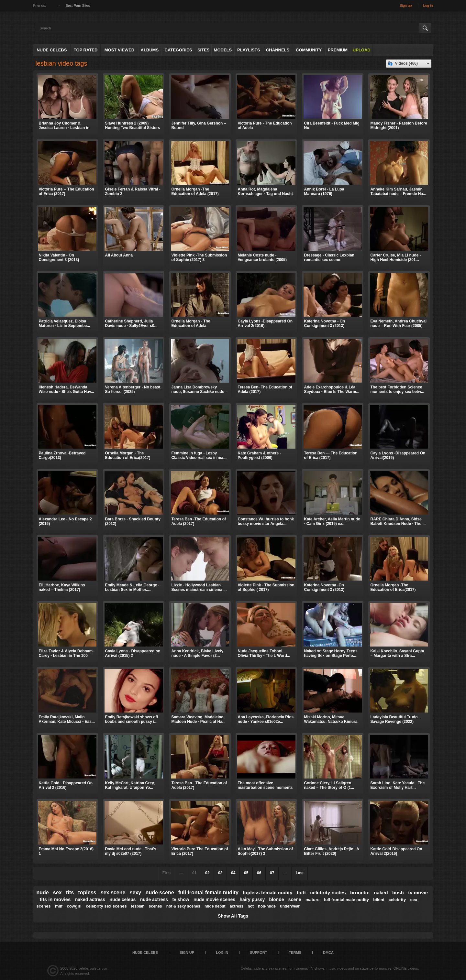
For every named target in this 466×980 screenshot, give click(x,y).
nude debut (215, 906)
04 (233, 873)
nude (43, 893)
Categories (178, 50)
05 (246, 873)
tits (70, 893)
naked (381, 893)
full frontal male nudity (346, 900)
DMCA (328, 953)
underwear (290, 906)
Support (258, 953)
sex (57, 893)
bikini (379, 900)
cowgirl (74, 906)
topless (87, 893)
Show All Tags (233, 916)
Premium (338, 50)
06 (259, 873)
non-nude (267, 906)
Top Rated (86, 50)
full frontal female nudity (208, 893)
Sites (204, 50)
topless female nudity (267, 893)
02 (207, 873)
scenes (155, 906)
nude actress (154, 899)
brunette (360, 893)
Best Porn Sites (78, 5)
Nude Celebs (52, 50)
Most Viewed (119, 50)
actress (237, 906)
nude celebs (122, 899)
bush (398, 893)
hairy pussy (252, 899)
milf (59, 906)
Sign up (406, 5)
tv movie (418, 893)
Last (300, 873)
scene (295, 899)
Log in (428, 5)
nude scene (160, 893)
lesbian (138, 906)
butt (301, 893)
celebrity (397, 900)
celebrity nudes (328, 893)
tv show (181, 899)
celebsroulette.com (93, 968)
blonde (277, 899)
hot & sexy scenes (183, 906)
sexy (136, 893)
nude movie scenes (214, 899)
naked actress (90, 899)
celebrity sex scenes (106, 906)
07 (272, 873)
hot (251, 906)
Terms (295, 953)
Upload (362, 50)
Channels (278, 50)
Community (309, 50)
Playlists (249, 50)
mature (312, 900)
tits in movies (55, 899)
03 (220, 873)
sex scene (113, 893)
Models (223, 50)
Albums (150, 50)
